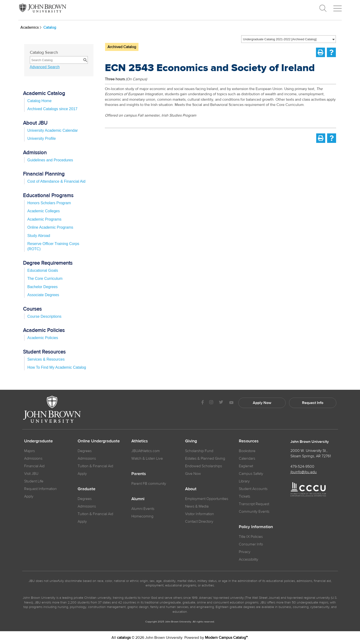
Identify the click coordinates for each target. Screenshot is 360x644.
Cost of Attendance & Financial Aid (56, 181)
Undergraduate (38, 441)
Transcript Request (254, 504)
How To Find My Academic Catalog (57, 367)
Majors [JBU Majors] (29, 451)
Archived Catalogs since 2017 (53, 109)
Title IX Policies (251, 537)
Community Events (254, 512)
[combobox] (289, 39)
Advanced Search (45, 67)
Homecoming (142, 516)
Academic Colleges (44, 211)
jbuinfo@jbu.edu (304, 472)
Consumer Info (251, 544)
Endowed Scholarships (204, 466)
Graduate (87, 489)
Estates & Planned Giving (205, 458)
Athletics (140, 441)
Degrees (85, 451)
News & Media (197, 506)
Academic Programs (44, 219)
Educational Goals (43, 270)
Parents (139, 474)
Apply (29, 496)
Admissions (87, 458)
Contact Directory (199, 522)
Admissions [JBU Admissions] (33, 458)
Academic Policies (43, 338)
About (191, 489)
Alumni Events (143, 509)
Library (244, 481)
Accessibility (249, 559)
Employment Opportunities (207, 499)
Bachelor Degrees (43, 287)
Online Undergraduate (99, 441)
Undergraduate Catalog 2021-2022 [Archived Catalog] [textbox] (280, 39)
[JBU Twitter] (221, 403)
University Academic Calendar (53, 130)
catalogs (124, 638)
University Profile (42, 138)
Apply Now (262, 403)
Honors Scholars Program (49, 203)
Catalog (50, 27)
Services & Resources (46, 359)
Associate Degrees (43, 295)
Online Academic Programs (50, 227)
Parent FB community (149, 484)
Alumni (138, 499)
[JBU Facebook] (203, 403)
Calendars (247, 458)
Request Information (40, 489)
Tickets (244, 496)
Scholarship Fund (199, 451)
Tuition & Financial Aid (95, 466)
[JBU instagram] (211, 403)
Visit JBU (31, 474)
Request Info (313, 403)
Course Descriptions (44, 316)
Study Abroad (39, 236)
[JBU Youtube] (231, 403)
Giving (191, 441)
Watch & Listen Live (147, 458)
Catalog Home (40, 101)
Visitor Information (200, 514)
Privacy (245, 552)
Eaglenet (246, 466)
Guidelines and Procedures (50, 160)
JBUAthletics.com (146, 451)
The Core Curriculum (45, 279)
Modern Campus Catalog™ (226, 638)
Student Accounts (253, 489)
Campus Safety (251, 474)
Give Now (193, 474)
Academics (31, 27)
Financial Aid (34, 466)
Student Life (34, 481)
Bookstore (247, 451)
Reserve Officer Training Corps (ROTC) (53, 246)
